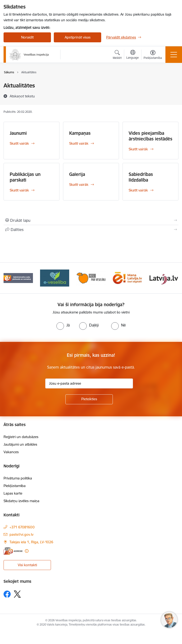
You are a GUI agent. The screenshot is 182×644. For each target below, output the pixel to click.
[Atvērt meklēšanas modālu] (117, 55)
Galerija (77, 174)
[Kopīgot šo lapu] (91, 230)
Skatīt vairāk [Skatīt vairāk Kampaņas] (79, 143)
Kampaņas (80, 133)
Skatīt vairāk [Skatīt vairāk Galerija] (79, 185)
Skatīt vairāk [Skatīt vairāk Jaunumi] (19, 143)
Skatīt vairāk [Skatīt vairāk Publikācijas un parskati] (19, 190)
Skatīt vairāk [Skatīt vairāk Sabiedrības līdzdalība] (138, 190)
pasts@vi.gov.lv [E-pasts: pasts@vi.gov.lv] (21, 534)
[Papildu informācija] (27, 551)
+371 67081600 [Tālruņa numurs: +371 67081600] (22, 527)
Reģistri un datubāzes (21, 437)
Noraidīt (27, 37)
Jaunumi (18, 133)
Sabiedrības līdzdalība (141, 177)
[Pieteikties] (89, 399)
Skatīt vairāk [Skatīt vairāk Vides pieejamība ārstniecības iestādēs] (138, 149)
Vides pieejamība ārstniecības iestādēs (150, 136)
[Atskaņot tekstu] (22, 96)
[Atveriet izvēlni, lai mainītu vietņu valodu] (133, 55)
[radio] (63, 325)
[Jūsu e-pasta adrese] (89, 383)
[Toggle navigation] (174, 55)
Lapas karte (13, 493)
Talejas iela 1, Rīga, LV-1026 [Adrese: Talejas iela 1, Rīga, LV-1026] (31, 542)
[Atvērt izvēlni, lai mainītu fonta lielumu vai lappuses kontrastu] (153, 55)
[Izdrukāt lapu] (91, 220)
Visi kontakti (27, 565)
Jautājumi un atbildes (20, 444)
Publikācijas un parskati (25, 177)
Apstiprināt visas (78, 37)
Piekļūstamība (15, 486)
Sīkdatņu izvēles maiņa (21, 501)
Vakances (11, 452)
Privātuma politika (18, 478)
